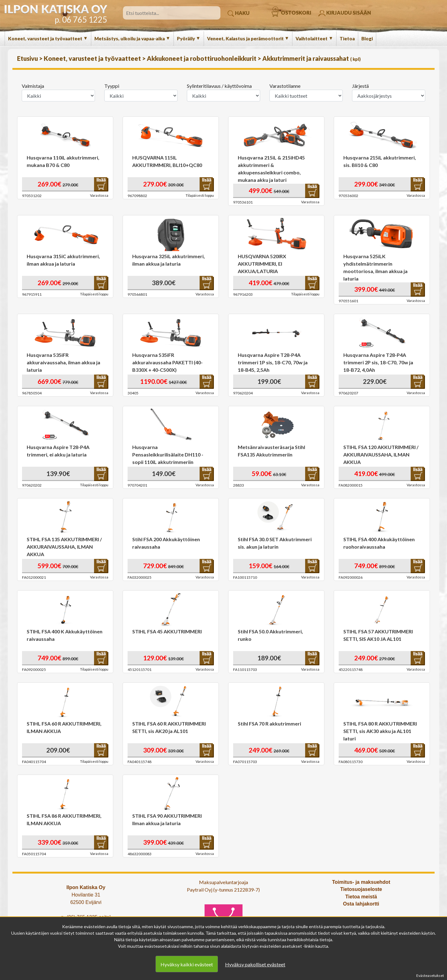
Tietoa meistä (361, 897)
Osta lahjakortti (361, 904)
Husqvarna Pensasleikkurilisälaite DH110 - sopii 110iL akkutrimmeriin (168, 454)
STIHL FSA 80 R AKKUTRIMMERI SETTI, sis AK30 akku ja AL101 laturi (380, 731)
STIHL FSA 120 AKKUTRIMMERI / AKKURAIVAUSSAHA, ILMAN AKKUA (381, 454)
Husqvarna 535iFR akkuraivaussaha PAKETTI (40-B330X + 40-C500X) (167, 362)
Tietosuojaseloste (361, 889)
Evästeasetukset (430, 976)
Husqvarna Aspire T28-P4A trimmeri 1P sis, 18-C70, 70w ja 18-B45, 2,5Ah (273, 362)
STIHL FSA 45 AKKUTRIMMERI (167, 631)
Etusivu (28, 58)
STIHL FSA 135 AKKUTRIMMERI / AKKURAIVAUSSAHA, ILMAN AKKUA (64, 547)
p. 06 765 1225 (81, 20)
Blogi (367, 38)
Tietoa (347, 38)
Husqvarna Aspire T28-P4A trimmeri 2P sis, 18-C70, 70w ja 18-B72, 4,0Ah (378, 362)
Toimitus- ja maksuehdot (361, 882)
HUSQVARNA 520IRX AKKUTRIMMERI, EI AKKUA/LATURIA (262, 264)
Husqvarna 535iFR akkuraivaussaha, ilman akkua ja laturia (63, 362)
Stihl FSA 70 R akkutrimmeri (269, 724)
